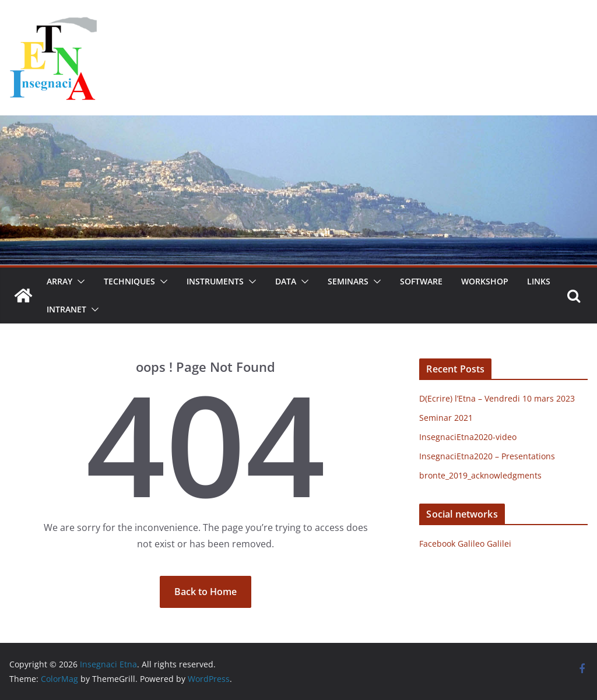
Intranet (66, 309)
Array (59, 281)
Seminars (348, 281)
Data (286, 281)
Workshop (485, 281)
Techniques (129, 281)
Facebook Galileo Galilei (465, 544)
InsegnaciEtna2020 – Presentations (487, 456)
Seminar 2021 (446, 418)
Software (421, 281)
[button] (79, 282)
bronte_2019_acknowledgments (480, 475)
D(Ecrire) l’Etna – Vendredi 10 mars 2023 (497, 398)
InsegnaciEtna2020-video (468, 437)
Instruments (215, 281)
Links (539, 281)
